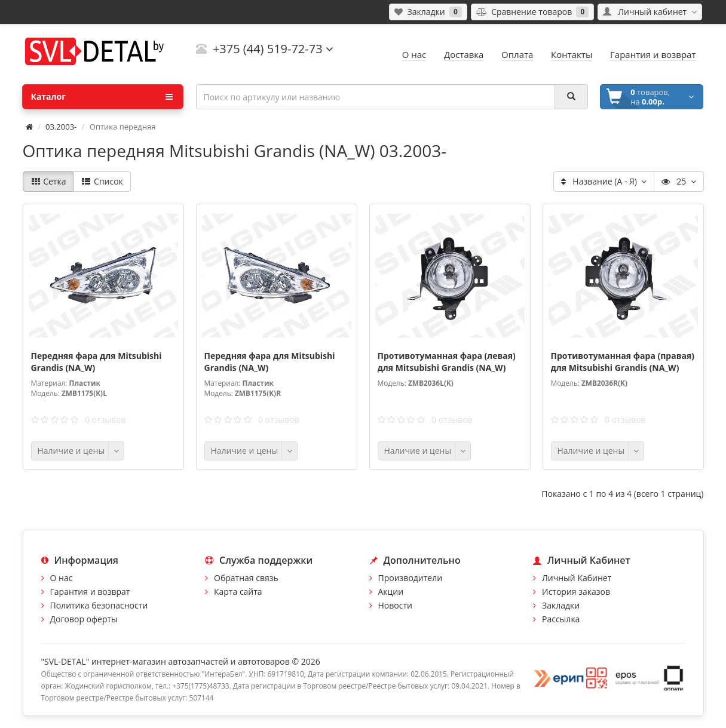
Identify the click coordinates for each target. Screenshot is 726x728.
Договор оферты (84, 619)
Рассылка (561, 619)
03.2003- (61, 127)
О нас (62, 578)
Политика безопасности (99, 605)
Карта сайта (238, 592)
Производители (411, 578)
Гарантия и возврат (90, 592)
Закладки (561, 605)
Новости (395, 605)
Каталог (102, 97)
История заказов (576, 592)
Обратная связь (246, 578)
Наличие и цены (71, 451)
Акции (391, 592)
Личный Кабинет (577, 578)
